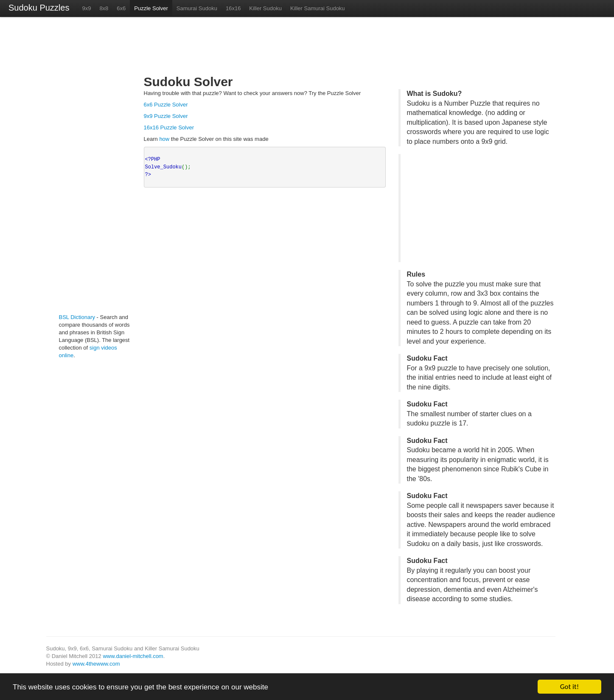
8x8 (104, 8)
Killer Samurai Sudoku (318, 8)
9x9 (86, 8)
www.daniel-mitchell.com (133, 656)
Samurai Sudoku (197, 8)
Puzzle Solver (151, 8)
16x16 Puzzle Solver (169, 127)
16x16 (233, 8)
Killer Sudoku (265, 8)
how (164, 139)
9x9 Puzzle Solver (166, 116)
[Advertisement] (84, 169)
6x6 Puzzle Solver (166, 105)
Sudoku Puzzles (39, 8)
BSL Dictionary (77, 317)
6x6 (121, 8)
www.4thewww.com (96, 664)
